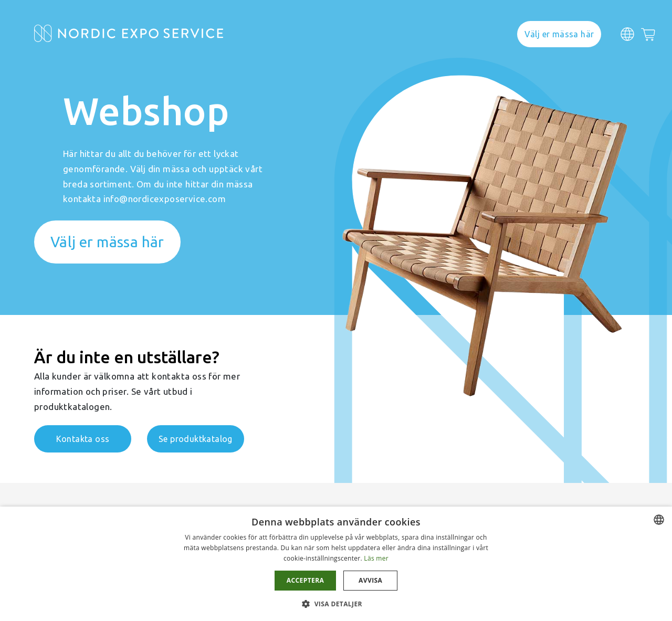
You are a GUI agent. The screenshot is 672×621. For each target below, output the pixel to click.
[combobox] (659, 520)
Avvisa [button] (370, 580)
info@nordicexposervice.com (165, 199)
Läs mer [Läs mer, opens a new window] (376, 558)
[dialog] (336, 564)
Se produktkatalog (196, 439)
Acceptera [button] (305, 580)
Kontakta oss (83, 439)
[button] (336, 603)
